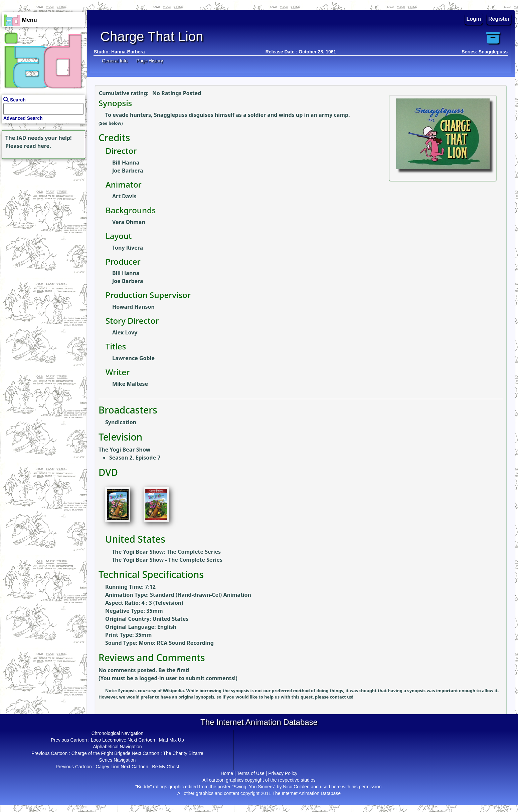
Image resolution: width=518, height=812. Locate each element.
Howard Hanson (133, 307)
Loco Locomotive (109, 740)
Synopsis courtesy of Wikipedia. (152, 691)
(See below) (111, 123)
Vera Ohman (129, 222)
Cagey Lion (107, 767)
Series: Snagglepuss (485, 52)
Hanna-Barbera (128, 52)
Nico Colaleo (296, 787)
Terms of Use (250, 773)
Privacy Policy (283, 773)
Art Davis (124, 196)
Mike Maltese (130, 384)
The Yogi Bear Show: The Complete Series (166, 552)
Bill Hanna (126, 163)
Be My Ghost (165, 767)
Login (474, 19)
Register (499, 19)
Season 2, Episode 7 (135, 458)
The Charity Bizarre (183, 753)
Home (227, 773)
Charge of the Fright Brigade (101, 753)
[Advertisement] (42, 202)
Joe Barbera (128, 171)
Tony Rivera (128, 248)
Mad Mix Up (171, 740)
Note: (112, 691)
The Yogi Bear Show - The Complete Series (167, 560)
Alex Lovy (125, 332)
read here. (38, 146)
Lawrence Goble (133, 358)
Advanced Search (23, 118)
